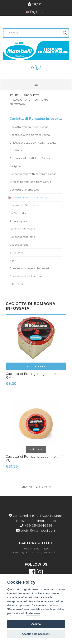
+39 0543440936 (36, 525)
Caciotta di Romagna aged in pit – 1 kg (35, 458)
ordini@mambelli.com (36, 530)
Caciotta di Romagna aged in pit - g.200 (33, 375)
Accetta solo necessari (36, 634)
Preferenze (33, 613)
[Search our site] (32, 33)
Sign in (35, 4)
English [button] (35, 12)
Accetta (36, 624)
